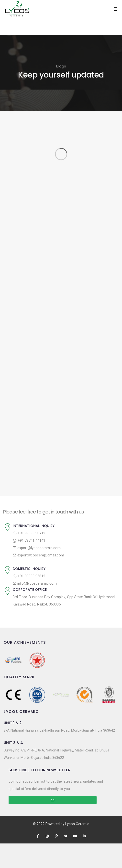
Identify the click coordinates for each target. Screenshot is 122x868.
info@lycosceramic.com (35, 583)
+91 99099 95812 (29, 576)
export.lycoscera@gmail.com (38, 555)
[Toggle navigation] (116, 9)
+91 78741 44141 (29, 540)
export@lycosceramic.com (37, 548)
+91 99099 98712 (29, 533)
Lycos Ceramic (77, 824)
